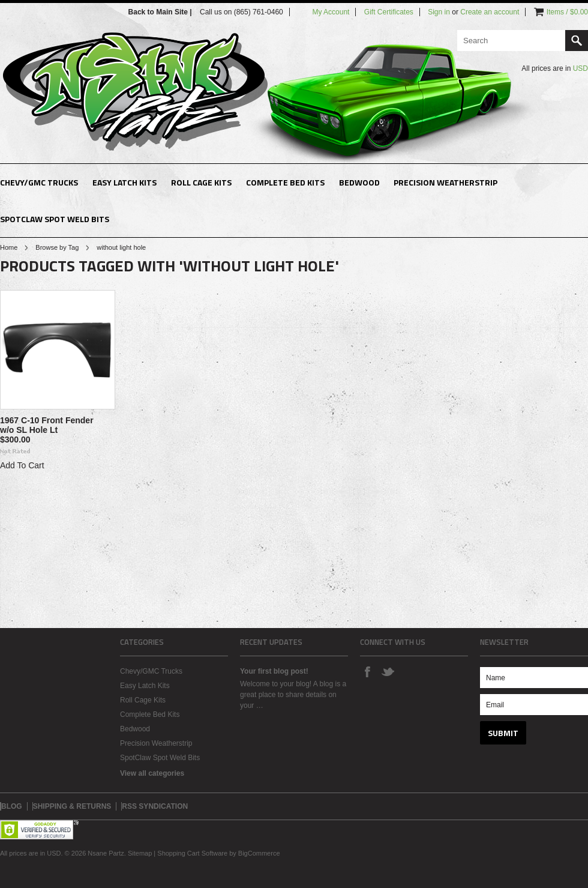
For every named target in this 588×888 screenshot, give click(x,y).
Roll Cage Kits (201, 182)
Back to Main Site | (161, 12)
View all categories (152, 773)
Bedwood (359, 182)
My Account (331, 12)
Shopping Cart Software (192, 853)
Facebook (367, 671)
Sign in (439, 12)
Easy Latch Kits (124, 182)
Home (9, 247)
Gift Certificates (389, 12)
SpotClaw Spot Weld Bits (55, 219)
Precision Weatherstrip (445, 182)
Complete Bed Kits (285, 182)
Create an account (490, 12)
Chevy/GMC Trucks (39, 182)
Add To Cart (22, 465)
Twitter (388, 671)
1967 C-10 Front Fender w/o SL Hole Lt (47, 425)
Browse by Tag (57, 247)
